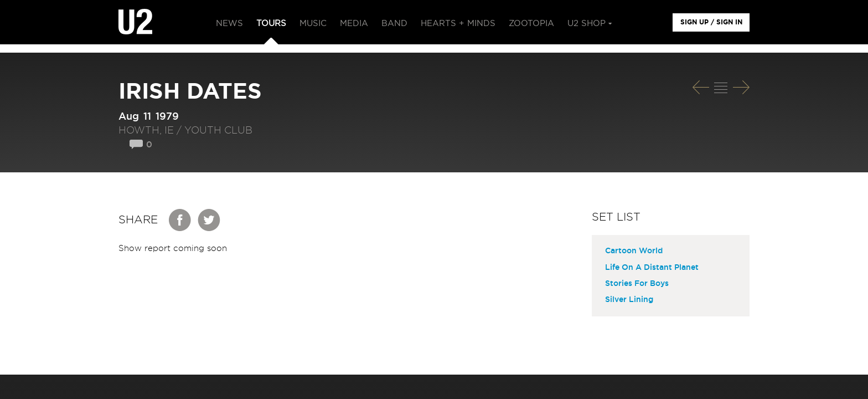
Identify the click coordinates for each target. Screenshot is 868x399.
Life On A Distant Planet (652, 268)
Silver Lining (629, 300)
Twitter (209, 220)
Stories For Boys (637, 284)
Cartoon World (634, 251)
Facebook (180, 220)
